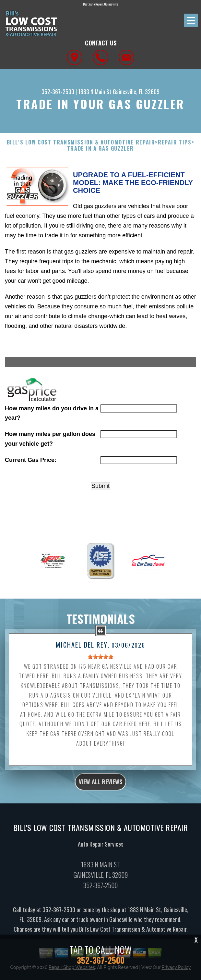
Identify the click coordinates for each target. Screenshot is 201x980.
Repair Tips (175, 142)
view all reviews (100, 785)
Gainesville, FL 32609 (136, 92)
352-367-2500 (58, 92)
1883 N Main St (95, 92)
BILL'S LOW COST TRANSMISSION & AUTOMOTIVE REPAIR (81, 142)
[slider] (100, 660)
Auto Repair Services (100, 847)
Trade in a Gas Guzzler (100, 149)
